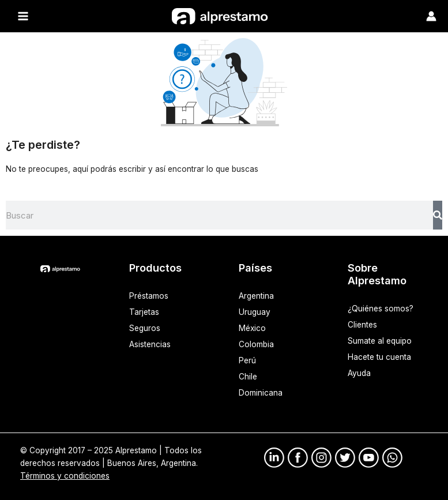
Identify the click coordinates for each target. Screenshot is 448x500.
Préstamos (149, 296)
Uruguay (255, 312)
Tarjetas (144, 312)
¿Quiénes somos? (381, 309)
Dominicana (261, 393)
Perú (247, 360)
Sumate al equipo (380, 341)
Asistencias (150, 344)
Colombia (256, 344)
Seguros (145, 328)
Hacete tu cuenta (379, 357)
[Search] (438, 215)
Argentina (256, 296)
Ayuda (359, 373)
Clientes (362, 325)
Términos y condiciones (65, 476)
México (252, 328)
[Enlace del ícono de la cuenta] (431, 16)
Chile (248, 377)
